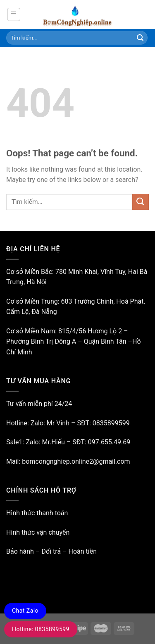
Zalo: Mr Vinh (49, 423)
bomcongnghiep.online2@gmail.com (76, 461)
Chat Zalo (25, 611)
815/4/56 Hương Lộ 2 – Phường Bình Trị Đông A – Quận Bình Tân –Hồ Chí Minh (74, 342)
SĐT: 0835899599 (103, 423)
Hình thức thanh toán (37, 513)
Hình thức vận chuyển (38, 532)
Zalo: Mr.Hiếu (45, 442)
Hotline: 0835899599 (41, 629)
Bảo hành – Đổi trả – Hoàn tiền (51, 551)
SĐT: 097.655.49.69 (101, 442)
